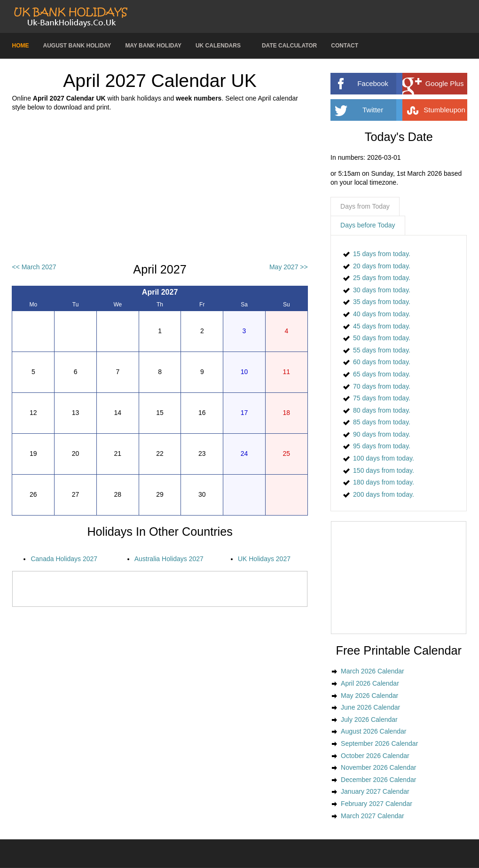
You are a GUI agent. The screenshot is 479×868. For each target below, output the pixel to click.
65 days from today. (382, 374)
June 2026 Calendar (370, 707)
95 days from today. (382, 446)
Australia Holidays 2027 (169, 559)
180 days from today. (384, 482)
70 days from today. (382, 386)
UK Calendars (218, 46)
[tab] (365, 207)
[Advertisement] (160, 188)
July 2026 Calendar (369, 719)
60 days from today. (382, 362)
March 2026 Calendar (373, 671)
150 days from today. (384, 470)
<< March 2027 (34, 267)
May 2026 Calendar (369, 696)
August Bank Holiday (77, 46)
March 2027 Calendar (373, 816)
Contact (345, 46)
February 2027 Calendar (377, 804)
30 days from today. (382, 290)
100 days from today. (384, 458)
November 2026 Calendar (378, 767)
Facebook (384, 84)
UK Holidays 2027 (264, 559)
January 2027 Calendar (375, 791)
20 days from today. (382, 266)
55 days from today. (382, 350)
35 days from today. (382, 302)
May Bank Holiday (153, 46)
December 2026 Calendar (378, 780)
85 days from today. (382, 422)
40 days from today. (382, 314)
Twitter (386, 110)
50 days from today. (382, 338)
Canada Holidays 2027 (64, 559)
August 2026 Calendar (373, 731)
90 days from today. (382, 434)
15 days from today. (382, 254)
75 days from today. (382, 398)
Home (20, 46)
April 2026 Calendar (370, 683)
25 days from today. (382, 278)
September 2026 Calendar (379, 743)
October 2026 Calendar (375, 756)
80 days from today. (382, 410)
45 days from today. (382, 326)
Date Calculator (289, 46)
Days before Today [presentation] (368, 225)
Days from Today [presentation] (365, 206)
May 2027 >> (289, 267)
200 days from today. (384, 494)
